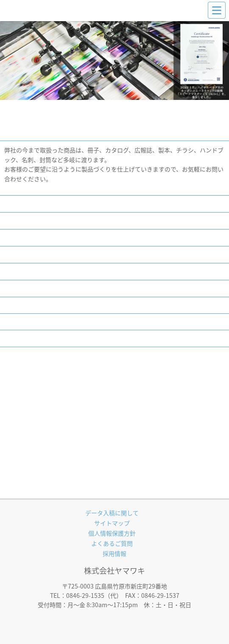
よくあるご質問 (112, 543)
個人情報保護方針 (112, 533)
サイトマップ (112, 523)
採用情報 (114, 553)
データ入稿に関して (112, 513)
